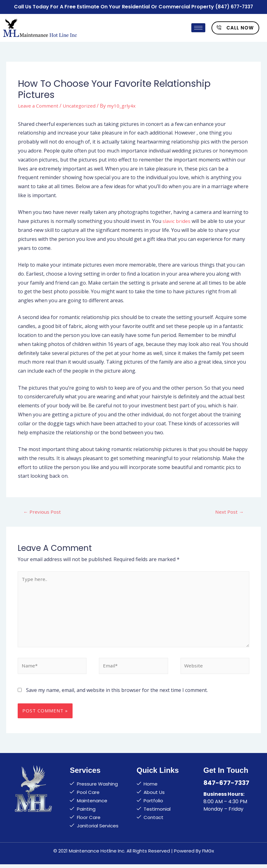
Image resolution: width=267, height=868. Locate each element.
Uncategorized (81, 105)
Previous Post (42, 511)
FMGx (208, 855)
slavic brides (177, 220)
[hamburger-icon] (198, 27)
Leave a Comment (39, 105)
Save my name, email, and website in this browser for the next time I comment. (117, 694)
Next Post (229, 511)
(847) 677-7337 (234, 6)
